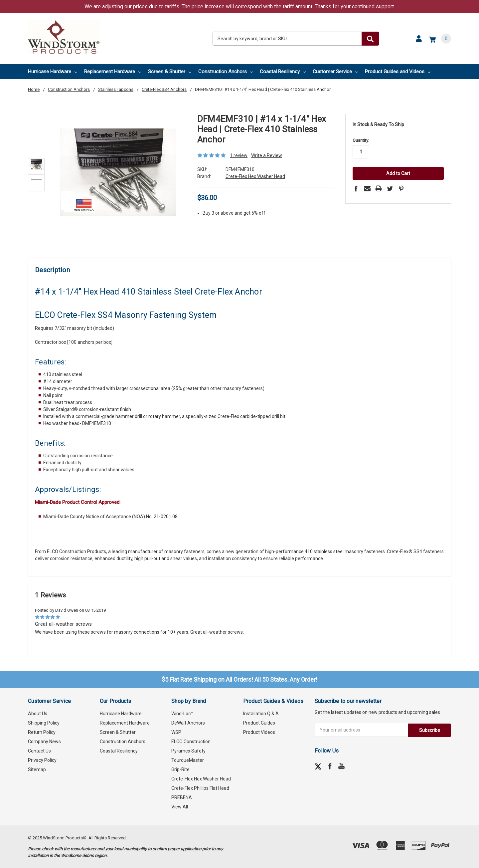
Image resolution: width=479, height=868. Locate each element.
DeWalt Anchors (188, 723)
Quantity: (361, 140)
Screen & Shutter (170, 72)
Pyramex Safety (188, 751)
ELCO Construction (191, 742)
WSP (176, 732)
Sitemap (37, 769)
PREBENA (182, 797)
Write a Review (267, 155)
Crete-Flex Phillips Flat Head (200, 788)
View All (180, 807)
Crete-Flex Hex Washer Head (201, 779)
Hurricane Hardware (53, 72)
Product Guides (259, 723)
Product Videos (259, 732)
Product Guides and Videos (398, 72)
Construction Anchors (226, 72)
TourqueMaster (188, 760)
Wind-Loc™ (182, 714)
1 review (239, 155)
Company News (44, 742)
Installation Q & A (261, 714)
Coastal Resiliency (283, 72)
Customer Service (335, 72)
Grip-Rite (180, 769)
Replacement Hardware (113, 72)
